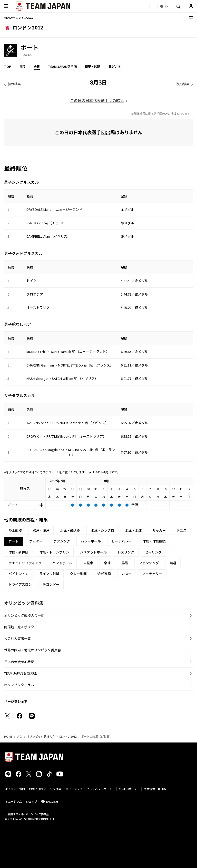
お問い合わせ (37, 789)
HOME (8, 736)
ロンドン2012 (68, 736)
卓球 (107, 563)
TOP (8, 66)
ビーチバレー (122, 541)
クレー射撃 (78, 574)
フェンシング (149, 563)
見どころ (115, 66)
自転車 (88, 563)
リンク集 (56, 789)
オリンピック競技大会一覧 (24, 615)
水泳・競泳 (41, 530)
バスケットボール (93, 552)
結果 (37, 66)
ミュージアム (13, 801)
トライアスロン (20, 584)
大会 (19, 736)
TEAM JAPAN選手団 (62, 66)
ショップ (32, 801)
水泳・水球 (133, 530)
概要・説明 (93, 66)
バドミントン (18, 574)
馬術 (125, 563)
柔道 (173, 563)
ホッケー (36, 541)
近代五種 (104, 574)
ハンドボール (62, 563)
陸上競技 (15, 530)
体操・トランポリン (54, 552)
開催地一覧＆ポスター (21, 627)
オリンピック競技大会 (41, 736)
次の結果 (183, 84)
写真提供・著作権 (155, 789)
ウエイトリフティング (25, 563)
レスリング (126, 552)
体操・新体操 (18, 552)
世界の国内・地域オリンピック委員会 (32, 650)
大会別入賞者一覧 (17, 638)
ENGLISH (52, 801)
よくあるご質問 (15, 789)
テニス (181, 530)
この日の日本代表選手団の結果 (97, 100)
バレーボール (91, 541)
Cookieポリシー (129, 789)
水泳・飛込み (70, 530)
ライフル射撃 (49, 574)
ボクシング (62, 541)
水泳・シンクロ (102, 530)
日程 (22, 66)
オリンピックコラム (19, 685)
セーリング (153, 552)
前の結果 (14, 84)
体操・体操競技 (154, 541)
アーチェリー (152, 574)
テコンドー (51, 584)
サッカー (159, 530)
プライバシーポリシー (101, 789)
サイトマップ (74, 789)
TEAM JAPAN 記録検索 (21, 673)
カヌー (127, 574)
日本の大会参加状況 (19, 662)
